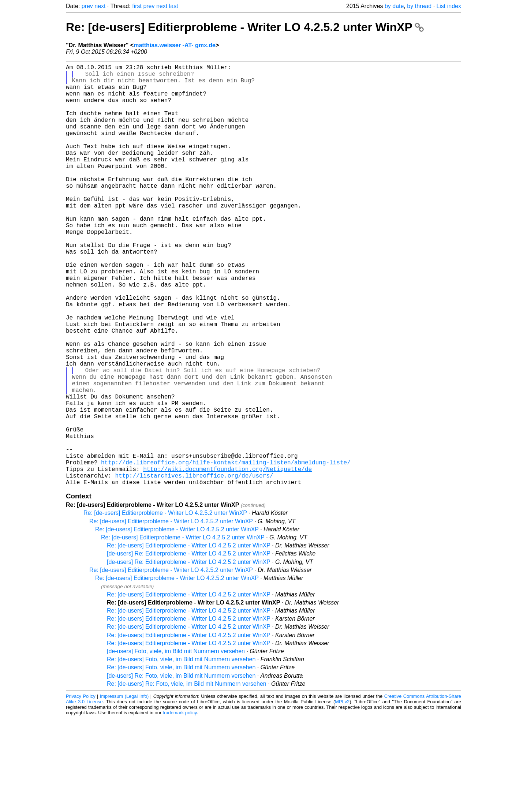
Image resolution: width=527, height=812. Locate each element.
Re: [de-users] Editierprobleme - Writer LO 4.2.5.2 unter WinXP (245, 27)
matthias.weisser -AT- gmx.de (175, 45)
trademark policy (180, 806)
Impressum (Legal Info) (124, 790)
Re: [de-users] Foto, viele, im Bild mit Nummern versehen (181, 753)
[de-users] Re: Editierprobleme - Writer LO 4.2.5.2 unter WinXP (189, 647)
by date (394, 6)
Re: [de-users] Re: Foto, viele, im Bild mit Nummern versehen (187, 777)
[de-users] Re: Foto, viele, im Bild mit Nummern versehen (181, 769)
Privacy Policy (81, 790)
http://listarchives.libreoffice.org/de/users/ (194, 568)
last (174, 6)
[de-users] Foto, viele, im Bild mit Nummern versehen (176, 745)
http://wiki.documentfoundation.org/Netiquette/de (227, 560)
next (100, 6)
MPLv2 (342, 795)
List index (449, 6)
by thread (419, 6)
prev (87, 6)
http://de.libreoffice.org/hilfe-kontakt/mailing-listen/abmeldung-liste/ (226, 551)
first (137, 6)
